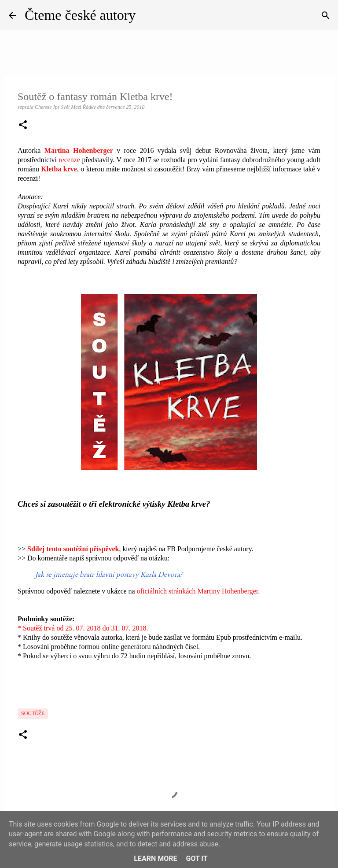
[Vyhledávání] (326, 15)
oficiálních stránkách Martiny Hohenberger (198, 591)
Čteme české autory (80, 15)
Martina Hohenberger (79, 150)
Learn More (155, 859)
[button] (23, 126)
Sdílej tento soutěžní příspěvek (73, 549)
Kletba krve (59, 169)
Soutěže (33, 713)
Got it (197, 859)
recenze (69, 160)
